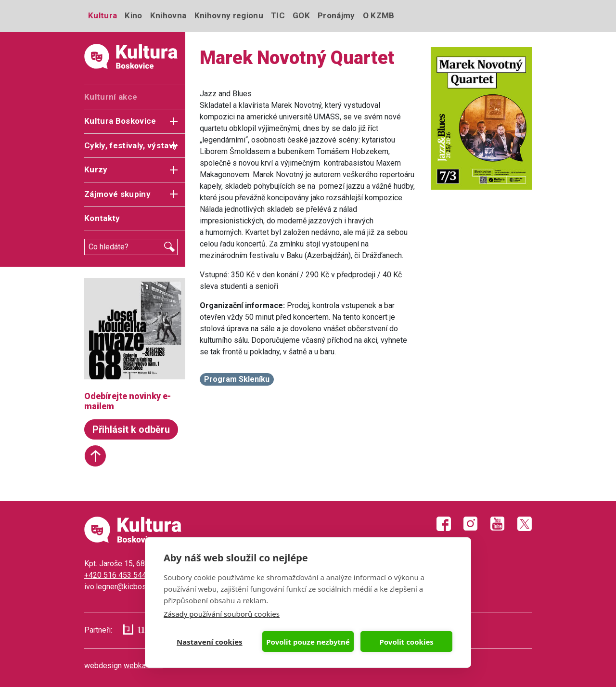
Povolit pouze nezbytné (308, 642)
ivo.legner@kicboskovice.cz (131, 587)
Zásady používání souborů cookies (222, 614)
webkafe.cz (143, 666)
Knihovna (168, 15)
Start (95, 456)
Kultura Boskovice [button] (120, 121)
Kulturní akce (111, 97)
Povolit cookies (406, 642)
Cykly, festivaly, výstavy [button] (131, 145)
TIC (278, 15)
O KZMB (379, 15)
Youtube (498, 524)
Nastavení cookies (210, 642)
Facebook (444, 524)
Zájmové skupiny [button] (117, 194)
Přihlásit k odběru (131, 429)
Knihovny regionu (229, 15)
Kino (133, 15)
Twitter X (525, 524)
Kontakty (102, 218)
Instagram (471, 524)
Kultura (103, 15)
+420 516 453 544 (115, 575)
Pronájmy (336, 15)
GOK (301, 15)
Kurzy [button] (96, 169)
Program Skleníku (237, 379)
